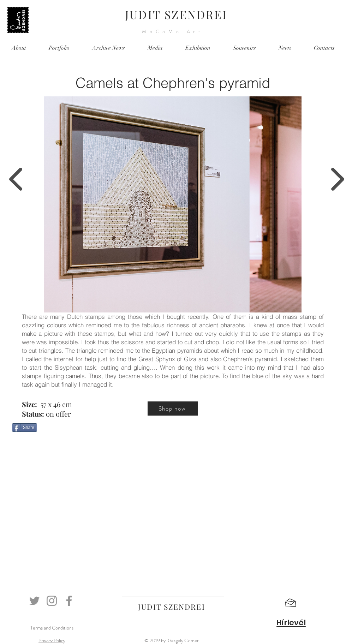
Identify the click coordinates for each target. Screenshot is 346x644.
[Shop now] (173, 409)
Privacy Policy (52, 640)
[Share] (25, 428)
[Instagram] (52, 601)
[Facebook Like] (56, 443)
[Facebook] (69, 601)
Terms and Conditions (52, 628)
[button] (291, 603)
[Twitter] (34, 601)
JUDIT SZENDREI (176, 14)
